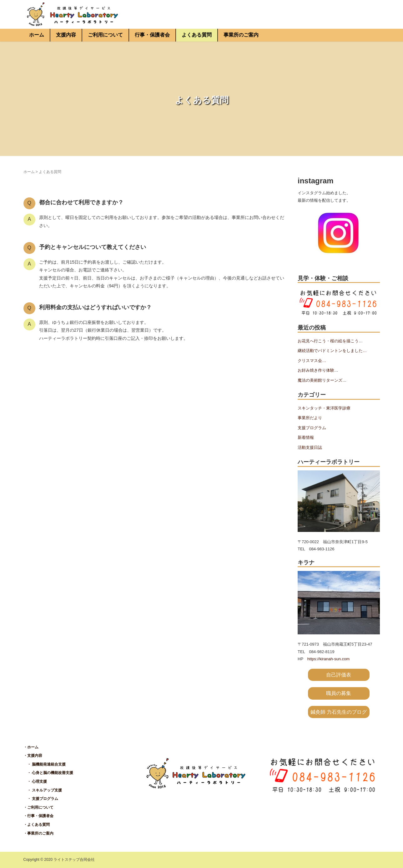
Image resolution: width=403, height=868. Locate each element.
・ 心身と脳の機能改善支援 (48, 773)
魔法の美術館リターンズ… (322, 380)
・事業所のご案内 (38, 833)
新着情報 (306, 437)
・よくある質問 (37, 825)
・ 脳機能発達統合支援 (45, 764)
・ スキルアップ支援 (43, 790)
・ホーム (31, 747)
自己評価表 (339, 675)
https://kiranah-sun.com (328, 659)
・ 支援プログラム (41, 799)
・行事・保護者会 (38, 816)
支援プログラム (312, 428)
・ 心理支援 (35, 781)
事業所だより (310, 418)
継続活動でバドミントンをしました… (332, 351)
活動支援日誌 (310, 447)
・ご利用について (38, 807)
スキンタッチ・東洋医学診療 (324, 408)
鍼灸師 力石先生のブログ (339, 712)
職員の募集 (339, 693)
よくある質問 (197, 35)
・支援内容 (33, 756)
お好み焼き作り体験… (318, 370)
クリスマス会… (312, 361)
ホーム (37, 35)
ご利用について (105, 35)
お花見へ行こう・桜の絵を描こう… (330, 341)
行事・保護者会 (152, 35)
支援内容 (66, 35)
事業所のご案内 (241, 35)
